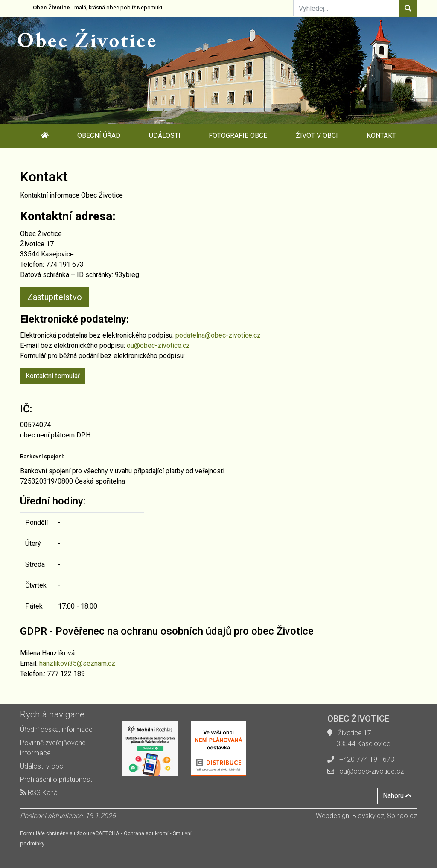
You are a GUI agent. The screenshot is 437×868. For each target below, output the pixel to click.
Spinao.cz (402, 816)
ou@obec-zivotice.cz (158, 345)
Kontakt (381, 135)
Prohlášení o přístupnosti (57, 779)
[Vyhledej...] (346, 8)
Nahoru (397, 796)
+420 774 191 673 (367, 759)
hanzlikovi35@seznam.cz (77, 663)
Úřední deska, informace (56, 730)
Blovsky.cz (368, 816)
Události (165, 135)
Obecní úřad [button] (99, 135)
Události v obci (42, 766)
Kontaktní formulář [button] (53, 376)
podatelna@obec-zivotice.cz (218, 335)
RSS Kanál (39, 793)
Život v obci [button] (317, 135)
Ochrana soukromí (146, 833)
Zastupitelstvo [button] (55, 297)
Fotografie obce (238, 135)
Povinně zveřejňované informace (53, 748)
